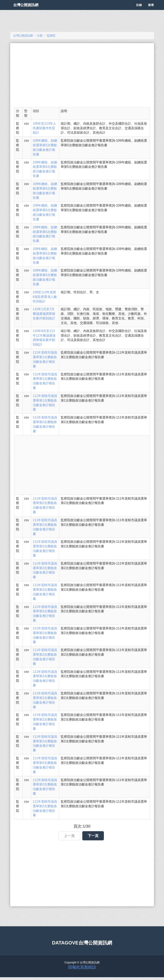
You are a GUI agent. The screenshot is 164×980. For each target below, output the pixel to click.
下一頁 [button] (93, 836)
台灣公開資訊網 (30, 10)
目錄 (139, 10)
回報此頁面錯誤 (82, 967)
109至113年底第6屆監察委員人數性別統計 (45, 297)
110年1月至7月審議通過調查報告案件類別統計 (44, 314)
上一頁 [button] (69, 836)
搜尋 (151, 10)
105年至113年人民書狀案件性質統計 (44, 128)
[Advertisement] (82, 75)
